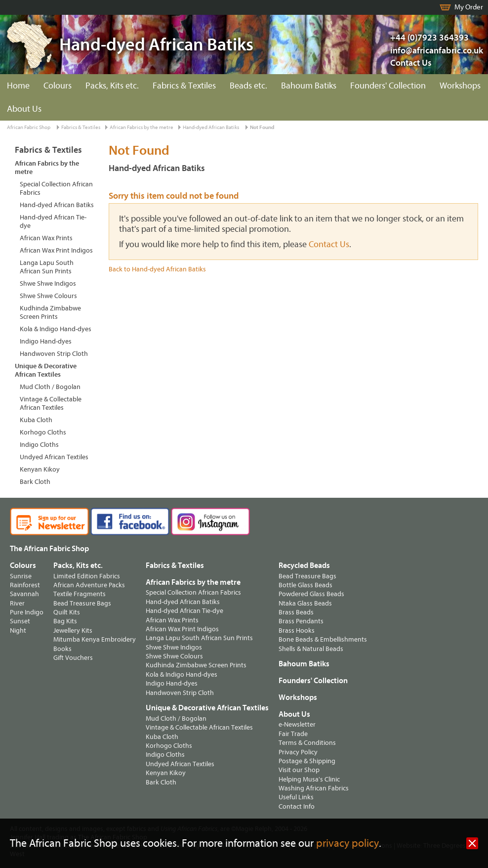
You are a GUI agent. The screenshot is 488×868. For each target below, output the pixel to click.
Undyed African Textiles (54, 457)
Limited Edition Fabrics (87, 576)
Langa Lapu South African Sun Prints (47, 267)
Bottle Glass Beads (305, 585)
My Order (469, 7)
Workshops (460, 86)
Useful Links (296, 797)
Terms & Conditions (307, 743)
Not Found (262, 127)
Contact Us (411, 63)
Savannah (24, 594)
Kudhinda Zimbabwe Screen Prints (50, 312)
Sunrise (21, 576)
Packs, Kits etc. (112, 86)
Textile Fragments (80, 594)
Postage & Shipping (307, 761)
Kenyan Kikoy (40, 469)
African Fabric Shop (29, 127)
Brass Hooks (297, 630)
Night (18, 630)
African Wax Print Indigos (56, 250)
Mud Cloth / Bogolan (50, 387)
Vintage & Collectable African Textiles (51, 403)
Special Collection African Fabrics (56, 188)
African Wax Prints (46, 238)
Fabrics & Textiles (184, 86)
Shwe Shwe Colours (48, 296)
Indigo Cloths (39, 445)
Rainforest (25, 585)
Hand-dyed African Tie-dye (53, 221)
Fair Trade (293, 734)
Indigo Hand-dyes (46, 341)
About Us (24, 109)
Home (18, 86)
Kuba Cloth (36, 420)
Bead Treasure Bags (82, 603)
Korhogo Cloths (43, 432)
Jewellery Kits (73, 630)
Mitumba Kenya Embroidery (95, 639)
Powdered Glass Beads (311, 594)
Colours (58, 86)
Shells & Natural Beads (311, 649)
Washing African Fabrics (314, 788)
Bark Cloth (35, 482)
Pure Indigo (27, 612)
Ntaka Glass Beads (305, 603)
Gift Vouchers (73, 658)
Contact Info (297, 806)
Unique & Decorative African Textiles (46, 370)
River (17, 603)
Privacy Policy (298, 752)
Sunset (20, 621)
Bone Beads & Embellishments (323, 639)
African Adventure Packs (89, 585)
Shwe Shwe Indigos (48, 283)
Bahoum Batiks (309, 86)
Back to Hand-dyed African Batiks (157, 269)
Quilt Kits (67, 612)
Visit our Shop (299, 770)
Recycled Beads (304, 565)
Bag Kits (65, 621)
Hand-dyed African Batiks (211, 127)
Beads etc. (248, 86)
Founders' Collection (388, 86)
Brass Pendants (301, 621)
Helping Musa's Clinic (309, 779)
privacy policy (347, 844)
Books (62, 649)
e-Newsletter (297, 724)
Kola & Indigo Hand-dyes (56, 329)
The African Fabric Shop (49, 549)
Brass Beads (296, 612)
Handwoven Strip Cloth (54, 354)
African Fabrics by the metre (142, 127)
